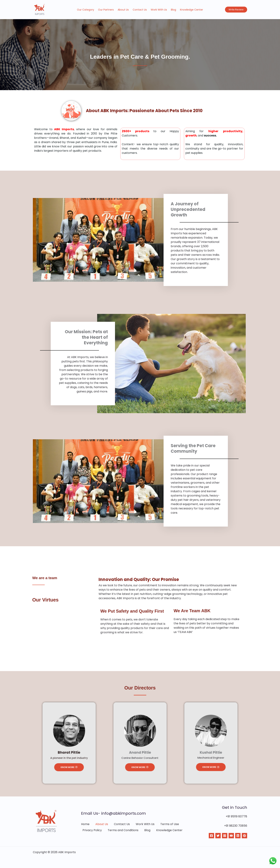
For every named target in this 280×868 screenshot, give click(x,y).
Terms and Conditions (123, 830)
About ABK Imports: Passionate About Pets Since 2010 (144, 111)
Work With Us (159, 10)
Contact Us (140, 10)
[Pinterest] (244, 836)
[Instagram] (225, 836)
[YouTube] (231, 836)
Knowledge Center (192, 10)
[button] (236, 10)
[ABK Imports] (40, 10)
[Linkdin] (238, 836)
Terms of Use (170, 824)
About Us (123, 10)
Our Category (86, 10)
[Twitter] (218, 836)
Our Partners (106, 10)
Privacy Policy (92, 830)
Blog (173, 10)
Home (85, 824)
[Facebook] (211, 836)
